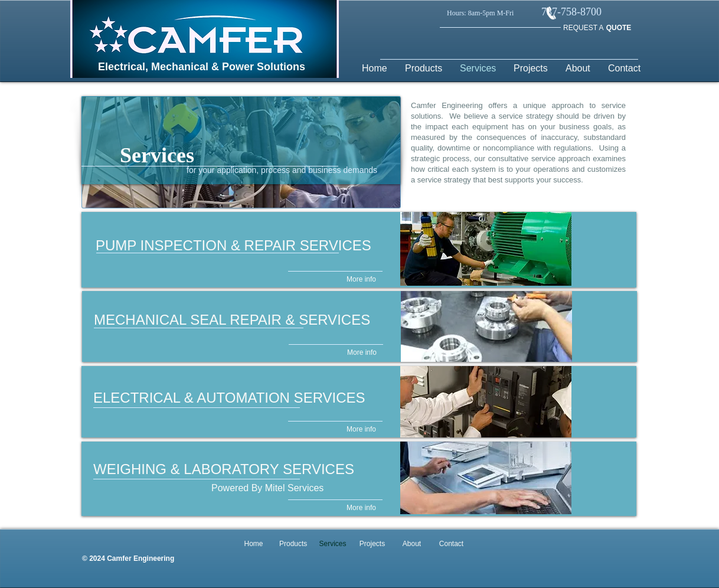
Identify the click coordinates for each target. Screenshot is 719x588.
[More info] (361, 280)
